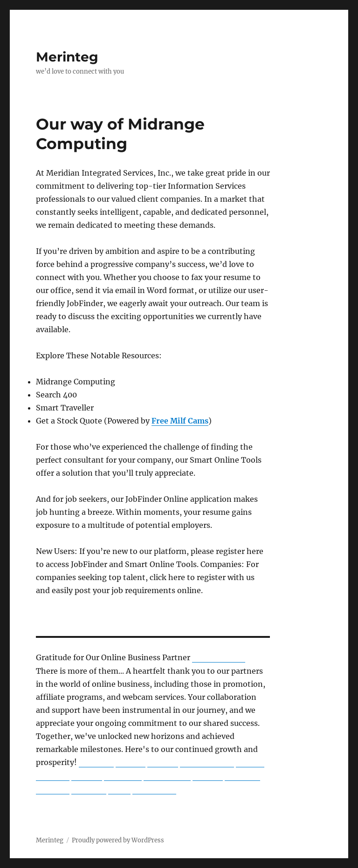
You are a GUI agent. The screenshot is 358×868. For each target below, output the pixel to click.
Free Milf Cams (180, 421)
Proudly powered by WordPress (118, 840)
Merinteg (67, 57)
